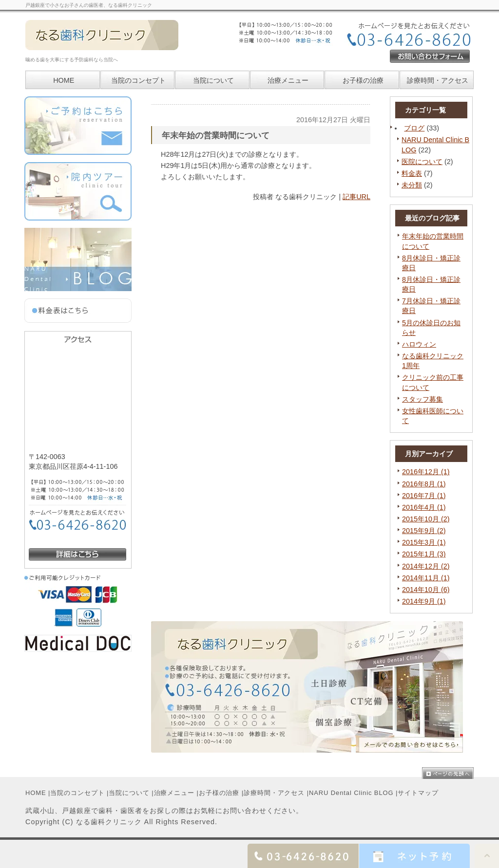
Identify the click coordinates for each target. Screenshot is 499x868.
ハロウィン (419, 344)
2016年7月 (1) (424, 496)
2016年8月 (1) (424, 484)
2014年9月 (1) (424, 601)
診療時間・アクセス (274, 793)
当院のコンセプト (77, 793)
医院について (422, 162)
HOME (36, 793)
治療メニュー (288, 80)
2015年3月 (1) (424, 542)
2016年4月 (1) (424, 507)
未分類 (412, 185)
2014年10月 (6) (426, 590)
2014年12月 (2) (426, 566)
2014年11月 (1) (426, 578)
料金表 (412, 173)
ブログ (414, 128)
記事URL (356, 197)
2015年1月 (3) (424, 554)
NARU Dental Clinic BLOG (351, 793)
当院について (213, 80)
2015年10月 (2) (426, 519)
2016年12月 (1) (426, 472)
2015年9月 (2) (424, 531)
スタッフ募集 (422, 399)
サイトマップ (418, 793)
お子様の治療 (219, 793)
